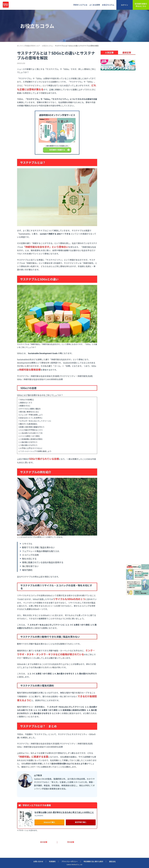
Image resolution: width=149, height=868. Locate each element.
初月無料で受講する (59, 150)
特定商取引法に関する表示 (93, 861)
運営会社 (112, 861)
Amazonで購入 (49, 822)
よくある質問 (95, 5)
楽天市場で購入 (81, 822)
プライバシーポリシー (70, 861)
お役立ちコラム (108, 5)
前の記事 (44, 842)
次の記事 (71, 842)
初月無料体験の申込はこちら (141, 5)
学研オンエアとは (80, 5)
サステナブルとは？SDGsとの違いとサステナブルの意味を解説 (77, 46)
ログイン (125, 5)
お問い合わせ (38, 861)
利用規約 (52, 861)
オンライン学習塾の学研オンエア (28, 46)
